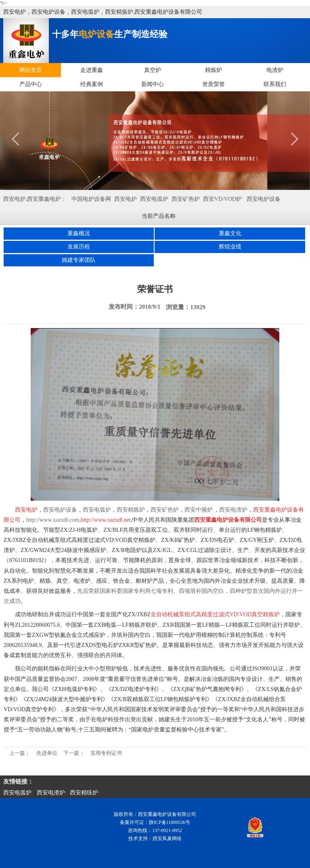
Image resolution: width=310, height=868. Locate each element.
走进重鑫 (92, 70)
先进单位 (47, 753)
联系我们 (275, 84)
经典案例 (92, 84)
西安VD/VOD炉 (222, 199)
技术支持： (140, 839)
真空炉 (153, 70)
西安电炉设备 (264, 199)
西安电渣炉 (51, 793)
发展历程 (79, 247)
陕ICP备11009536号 (170, 822)
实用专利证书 (106, 753)
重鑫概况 (79, 233)
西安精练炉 (84, 793)
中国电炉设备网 (91, 199)
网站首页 (31, 70)
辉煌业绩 (230, 247)
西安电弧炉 (154, 199)
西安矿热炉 (186, 199)
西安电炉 (126, 199)
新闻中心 (153, 84)
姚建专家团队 (79, 260)
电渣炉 (275, 70)
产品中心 (31, 84)
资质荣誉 (214, 84)
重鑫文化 (230, 233)
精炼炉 (214, 70)
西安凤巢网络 (167, 839)
